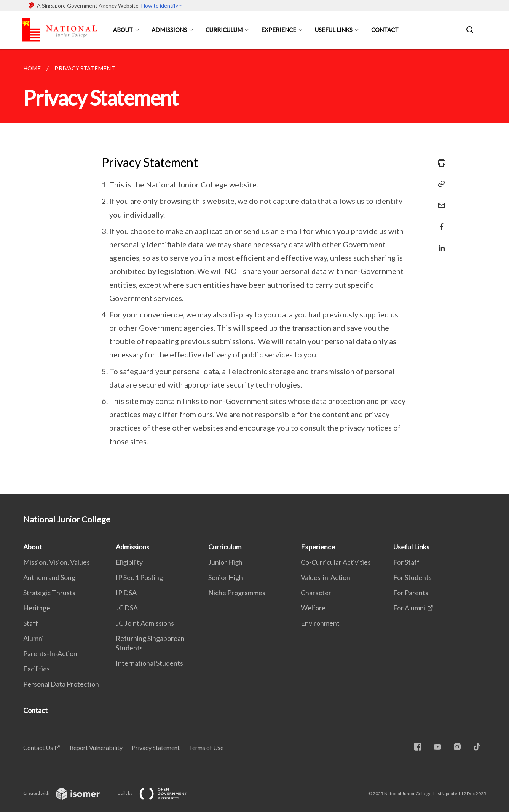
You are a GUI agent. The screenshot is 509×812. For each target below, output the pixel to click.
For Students (412, 577)
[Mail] (439, 201)
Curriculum (224, 30)
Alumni (34, 638)
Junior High (225, 562)
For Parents (411, 593)
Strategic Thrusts (49, 593)
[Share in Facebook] (439, 222)
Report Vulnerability (96, 747)
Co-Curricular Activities (336, 562)
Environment (320, 623)
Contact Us (38, 747)
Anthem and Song (49, 577)
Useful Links (334, 30)
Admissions (169, 30)
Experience (279, 30)
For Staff (406, 562)
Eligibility (129, 562)
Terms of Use (206, 747)
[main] (254, 271)
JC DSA (127, 608)
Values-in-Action (326, 577)
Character (316, 593)
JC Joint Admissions (145, 623)
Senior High (226, 577)
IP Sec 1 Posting (139, 577)
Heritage (37, 608)
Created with (68, 793)
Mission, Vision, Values (57, 562)
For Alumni (409, 608)
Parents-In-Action (50, 653)
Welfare (313, 608)
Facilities (37, 669)
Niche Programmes (237, 593)
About (123, 30)
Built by (158, 793)
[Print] (439, 163)
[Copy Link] (439, 184)
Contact (385, 30)
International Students (149, 663)
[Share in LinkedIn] (439, 243)
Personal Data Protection (61, 684)
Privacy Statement (156, 747)
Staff (31, 623)
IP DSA (126, 593)
